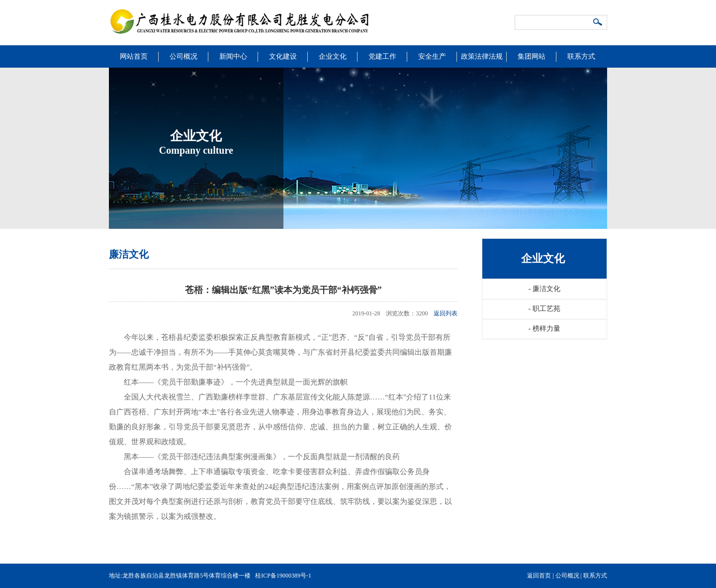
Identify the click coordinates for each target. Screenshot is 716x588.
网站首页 (134, 56)
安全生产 (432, 56)
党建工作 (382, 56)
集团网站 (532, 56)
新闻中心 (233, 56)
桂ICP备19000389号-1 (283, 576)
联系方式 (581, 56)
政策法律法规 (482, 56)
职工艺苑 (544, 309)
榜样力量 (544, 329)
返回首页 (539, 576)
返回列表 (446, 313)
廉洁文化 (544, 289)
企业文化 (333, 56)
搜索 (598, 23)
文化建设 (283, 56)
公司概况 (183, 56)
